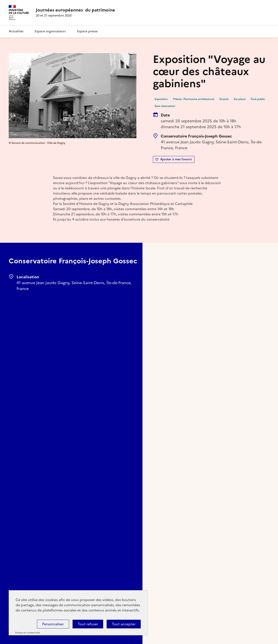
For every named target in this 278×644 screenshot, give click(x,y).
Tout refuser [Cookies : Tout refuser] (88, 624)
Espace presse (87, 31)
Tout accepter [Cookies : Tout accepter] (124, 624)
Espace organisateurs (50, 31)
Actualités (16, 31)
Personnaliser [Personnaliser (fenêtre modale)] (53, 624)
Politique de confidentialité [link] (27, 633)
